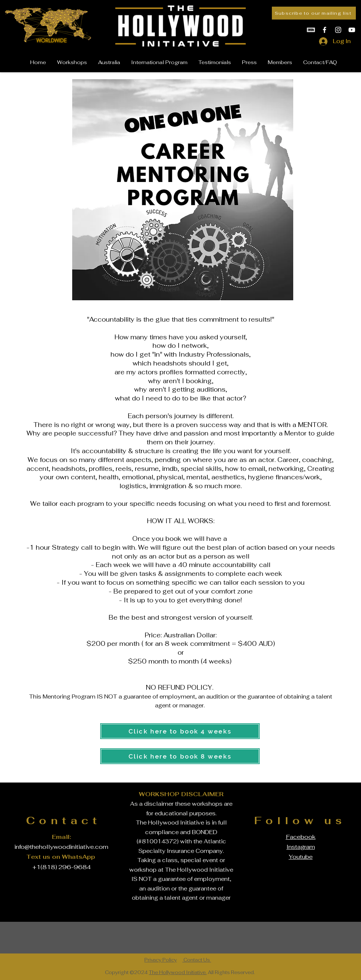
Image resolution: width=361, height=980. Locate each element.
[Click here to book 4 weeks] (180, 731)
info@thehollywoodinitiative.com (61, 847)
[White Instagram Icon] (338, 30)
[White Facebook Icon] (325, 30)
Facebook (301, 837)
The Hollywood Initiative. (178, 972)
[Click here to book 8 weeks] (180, 756)
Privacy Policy (161, 960)
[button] (280, 62)
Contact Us (197, 960)
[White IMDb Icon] (311, 30)
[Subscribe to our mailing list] (314, 13)
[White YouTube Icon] (352, 30)
